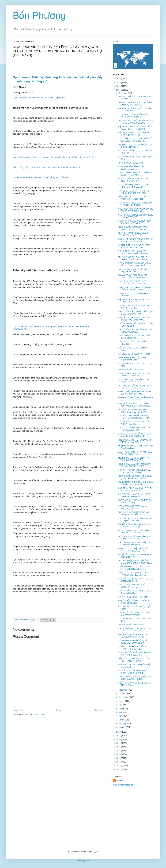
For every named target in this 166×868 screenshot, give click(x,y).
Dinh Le (25, 620)
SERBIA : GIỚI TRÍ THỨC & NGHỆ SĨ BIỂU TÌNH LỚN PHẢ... (134, 180)
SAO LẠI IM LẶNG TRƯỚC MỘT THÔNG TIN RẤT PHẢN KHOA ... (134, 282)
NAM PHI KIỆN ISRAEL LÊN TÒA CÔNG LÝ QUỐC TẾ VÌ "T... (136, 216)
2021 (119, 736)
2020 (119, 739)
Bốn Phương (39, 15)
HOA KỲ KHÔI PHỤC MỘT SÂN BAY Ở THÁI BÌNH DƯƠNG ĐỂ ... (135, 204)
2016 (119, 754)
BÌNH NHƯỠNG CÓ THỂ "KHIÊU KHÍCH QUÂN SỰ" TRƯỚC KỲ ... (136, 399)
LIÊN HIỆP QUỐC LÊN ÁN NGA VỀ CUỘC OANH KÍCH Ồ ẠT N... (133, 234)
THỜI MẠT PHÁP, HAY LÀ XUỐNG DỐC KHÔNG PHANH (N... (135, 146)
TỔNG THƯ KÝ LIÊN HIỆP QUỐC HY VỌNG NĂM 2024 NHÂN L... (134, 198)
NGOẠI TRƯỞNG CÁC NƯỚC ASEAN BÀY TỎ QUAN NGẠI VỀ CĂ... (135, 264)
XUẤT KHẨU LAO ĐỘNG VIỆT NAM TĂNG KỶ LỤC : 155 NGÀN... (134, 574)
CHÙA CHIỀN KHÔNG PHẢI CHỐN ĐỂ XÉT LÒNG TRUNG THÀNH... (135, 140)
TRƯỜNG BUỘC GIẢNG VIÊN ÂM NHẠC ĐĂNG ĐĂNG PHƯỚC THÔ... (135, 562)
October (122, 694)
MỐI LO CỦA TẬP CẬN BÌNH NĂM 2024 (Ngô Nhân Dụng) (135, 447)
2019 (119, 743)
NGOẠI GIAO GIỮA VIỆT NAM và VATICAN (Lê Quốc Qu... (132, 507)
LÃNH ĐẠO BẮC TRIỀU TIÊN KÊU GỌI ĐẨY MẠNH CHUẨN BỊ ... (135, 654)
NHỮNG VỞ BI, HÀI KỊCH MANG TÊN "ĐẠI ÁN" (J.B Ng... (134, 307)
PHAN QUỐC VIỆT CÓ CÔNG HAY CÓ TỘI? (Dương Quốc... (135, 331)
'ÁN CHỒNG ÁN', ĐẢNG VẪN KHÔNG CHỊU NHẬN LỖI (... (135, 270)
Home (59, 710)
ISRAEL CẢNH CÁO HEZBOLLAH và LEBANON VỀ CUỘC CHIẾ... (134, 636)
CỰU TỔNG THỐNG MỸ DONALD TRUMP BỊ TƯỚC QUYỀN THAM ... (135, 417)
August (122, 701)
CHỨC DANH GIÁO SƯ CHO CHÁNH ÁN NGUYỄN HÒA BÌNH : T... (134, 568)
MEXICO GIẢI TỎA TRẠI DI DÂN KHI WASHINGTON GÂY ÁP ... (134, 459)
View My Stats (83, 860)
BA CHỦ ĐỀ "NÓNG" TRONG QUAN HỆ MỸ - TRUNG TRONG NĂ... (135, 240)
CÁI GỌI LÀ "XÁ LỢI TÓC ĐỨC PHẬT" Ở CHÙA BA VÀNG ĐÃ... (135, 614)
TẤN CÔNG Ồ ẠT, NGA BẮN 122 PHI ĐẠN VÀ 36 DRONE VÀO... (134, 381)
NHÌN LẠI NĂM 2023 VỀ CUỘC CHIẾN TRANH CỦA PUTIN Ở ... (135, 375)
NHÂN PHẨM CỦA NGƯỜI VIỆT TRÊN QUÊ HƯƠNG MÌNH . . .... (135, 337)
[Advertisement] (83, 818)
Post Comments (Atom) (34, 715)
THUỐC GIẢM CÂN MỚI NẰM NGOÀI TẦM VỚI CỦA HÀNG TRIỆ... (134, 465)
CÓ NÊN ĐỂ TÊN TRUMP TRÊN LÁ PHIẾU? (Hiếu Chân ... (134, 423)
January (122, 727)
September (124, 697)
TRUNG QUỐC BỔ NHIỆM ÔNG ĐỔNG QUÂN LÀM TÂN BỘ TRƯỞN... (135, 477)
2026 (119, 79)
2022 (119, 732)
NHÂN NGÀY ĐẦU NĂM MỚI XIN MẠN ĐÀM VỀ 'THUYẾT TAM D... (135, 289)
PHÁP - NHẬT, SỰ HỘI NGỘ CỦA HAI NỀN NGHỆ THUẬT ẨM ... (134, 393)
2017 (119, 751)
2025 (119, 82)
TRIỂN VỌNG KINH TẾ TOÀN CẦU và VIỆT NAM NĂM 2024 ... (134, 441)
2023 (119, 90)
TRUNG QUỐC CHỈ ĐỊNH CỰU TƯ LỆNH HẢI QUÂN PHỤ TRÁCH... (133, 258)
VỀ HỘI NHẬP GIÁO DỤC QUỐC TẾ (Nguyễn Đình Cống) (134, 602)
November (123, 690)
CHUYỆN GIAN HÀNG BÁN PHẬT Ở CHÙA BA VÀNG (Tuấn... (134, 495)
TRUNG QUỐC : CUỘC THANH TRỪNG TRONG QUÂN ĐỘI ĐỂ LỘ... (136, 122)
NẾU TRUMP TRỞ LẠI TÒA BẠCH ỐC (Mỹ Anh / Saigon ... (135, 684)
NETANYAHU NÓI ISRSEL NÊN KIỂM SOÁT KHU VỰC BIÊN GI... (134, 222)
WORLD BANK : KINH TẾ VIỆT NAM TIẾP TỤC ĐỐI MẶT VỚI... (134, 532)
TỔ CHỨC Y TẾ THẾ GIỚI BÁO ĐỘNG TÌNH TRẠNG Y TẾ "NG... (135, 660)
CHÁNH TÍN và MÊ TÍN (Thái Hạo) (133, 597)
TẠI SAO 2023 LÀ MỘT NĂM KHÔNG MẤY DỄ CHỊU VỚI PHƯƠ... (134, 116)
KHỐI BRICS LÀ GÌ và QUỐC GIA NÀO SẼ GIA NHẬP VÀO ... (135, 110)
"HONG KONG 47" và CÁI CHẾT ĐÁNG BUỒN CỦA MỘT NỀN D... (135, 678)
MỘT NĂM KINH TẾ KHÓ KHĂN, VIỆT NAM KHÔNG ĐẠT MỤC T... (134, 538)
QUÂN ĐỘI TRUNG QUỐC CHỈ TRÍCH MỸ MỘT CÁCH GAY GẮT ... (135, 246)
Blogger (94, 852)
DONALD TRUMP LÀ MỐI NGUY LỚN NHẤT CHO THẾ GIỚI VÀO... (135, 435)
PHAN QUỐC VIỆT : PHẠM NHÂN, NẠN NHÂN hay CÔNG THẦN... (135, 313)
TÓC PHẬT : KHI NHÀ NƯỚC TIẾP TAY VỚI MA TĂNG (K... (135, 501)
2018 (119, 747)
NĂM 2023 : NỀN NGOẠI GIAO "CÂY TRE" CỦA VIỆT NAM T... (134, 429)
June (121, 709)
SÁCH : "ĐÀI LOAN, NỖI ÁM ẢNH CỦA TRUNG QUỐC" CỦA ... (135, 453)
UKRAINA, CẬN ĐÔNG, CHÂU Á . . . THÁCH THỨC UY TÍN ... (134, 648)
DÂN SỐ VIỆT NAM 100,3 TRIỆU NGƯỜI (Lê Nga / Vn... (132, 586)
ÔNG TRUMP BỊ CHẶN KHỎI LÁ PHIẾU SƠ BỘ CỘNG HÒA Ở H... (135, 489)
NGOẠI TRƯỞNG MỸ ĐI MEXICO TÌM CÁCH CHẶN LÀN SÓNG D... (135, 630)
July (121, 705)
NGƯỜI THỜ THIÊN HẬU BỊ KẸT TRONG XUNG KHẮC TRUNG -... (134, 252)
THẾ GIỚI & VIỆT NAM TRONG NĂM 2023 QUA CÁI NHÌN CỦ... (134, 513)
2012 (119, 769)
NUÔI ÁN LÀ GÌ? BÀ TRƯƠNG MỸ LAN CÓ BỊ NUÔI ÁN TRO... (135, 520)
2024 (119, 86)
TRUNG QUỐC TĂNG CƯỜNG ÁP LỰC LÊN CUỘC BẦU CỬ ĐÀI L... (135, 387)
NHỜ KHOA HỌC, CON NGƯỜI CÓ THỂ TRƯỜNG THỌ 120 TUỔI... (136, 210)
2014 (119, 762)
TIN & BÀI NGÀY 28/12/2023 (130, 625)
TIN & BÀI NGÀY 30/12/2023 (130, 163)
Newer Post (19, 710)
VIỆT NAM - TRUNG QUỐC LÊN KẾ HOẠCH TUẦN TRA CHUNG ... (134, 128)
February (123, 723)
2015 (119, 758)
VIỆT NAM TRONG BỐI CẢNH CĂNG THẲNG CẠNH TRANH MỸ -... (134, 301)
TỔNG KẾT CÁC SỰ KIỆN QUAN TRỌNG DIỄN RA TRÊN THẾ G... (134, 276)
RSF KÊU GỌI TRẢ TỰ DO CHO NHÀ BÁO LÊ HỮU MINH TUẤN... (134, 319)
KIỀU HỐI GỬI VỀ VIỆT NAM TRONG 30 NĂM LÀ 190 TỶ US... (136, 580)
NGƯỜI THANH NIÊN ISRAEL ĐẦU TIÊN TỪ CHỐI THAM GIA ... (133, 186)
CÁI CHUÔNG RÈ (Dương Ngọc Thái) (134, 354)
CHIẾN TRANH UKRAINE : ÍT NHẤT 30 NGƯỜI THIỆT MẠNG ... (135, 174)
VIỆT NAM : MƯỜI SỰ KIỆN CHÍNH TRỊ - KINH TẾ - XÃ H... (135, 152)
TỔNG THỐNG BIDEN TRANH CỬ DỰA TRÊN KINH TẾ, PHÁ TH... (135, 483)
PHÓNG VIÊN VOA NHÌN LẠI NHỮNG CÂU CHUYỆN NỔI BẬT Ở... (134, 525)
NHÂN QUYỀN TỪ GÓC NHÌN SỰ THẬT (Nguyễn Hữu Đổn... (136, 592)
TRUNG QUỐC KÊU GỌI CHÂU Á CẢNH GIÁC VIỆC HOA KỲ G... (133, 411)
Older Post (98, 710)
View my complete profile (124, 785)
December (123, 93)
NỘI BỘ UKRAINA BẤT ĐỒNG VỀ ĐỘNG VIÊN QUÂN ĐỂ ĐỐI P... (133, 642)
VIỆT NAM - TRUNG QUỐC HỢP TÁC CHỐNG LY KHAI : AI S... (134, 134)
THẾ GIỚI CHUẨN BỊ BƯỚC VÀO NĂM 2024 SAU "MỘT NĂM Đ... (135, 104)
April (121, 716)
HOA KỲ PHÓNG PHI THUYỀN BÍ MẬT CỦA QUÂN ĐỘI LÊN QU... (135, 471)
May (121, 712)
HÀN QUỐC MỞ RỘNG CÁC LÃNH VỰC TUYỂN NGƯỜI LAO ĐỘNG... (134, 405)
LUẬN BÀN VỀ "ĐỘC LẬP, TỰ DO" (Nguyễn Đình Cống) (133, 359)
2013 (119, 766)
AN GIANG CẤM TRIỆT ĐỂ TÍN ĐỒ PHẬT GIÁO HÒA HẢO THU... (133, 550)
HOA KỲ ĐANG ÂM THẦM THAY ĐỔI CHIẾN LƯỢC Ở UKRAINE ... (134, 672)
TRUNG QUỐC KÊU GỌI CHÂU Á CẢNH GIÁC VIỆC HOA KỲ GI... (133, 228)
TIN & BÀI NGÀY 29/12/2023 (130, 370)
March (122, 720)
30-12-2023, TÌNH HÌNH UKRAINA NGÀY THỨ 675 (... (133, 168)
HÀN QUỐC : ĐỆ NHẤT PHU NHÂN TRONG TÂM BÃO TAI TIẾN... (134, 192)
